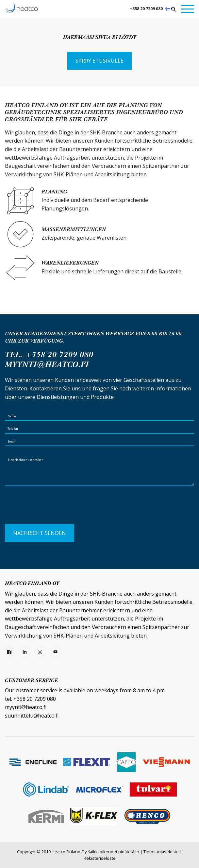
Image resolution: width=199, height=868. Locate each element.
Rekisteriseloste (100, 858)
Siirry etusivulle (99, 61)
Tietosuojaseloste (161, 852)
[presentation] (55, 508)
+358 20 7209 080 (146, 9)
